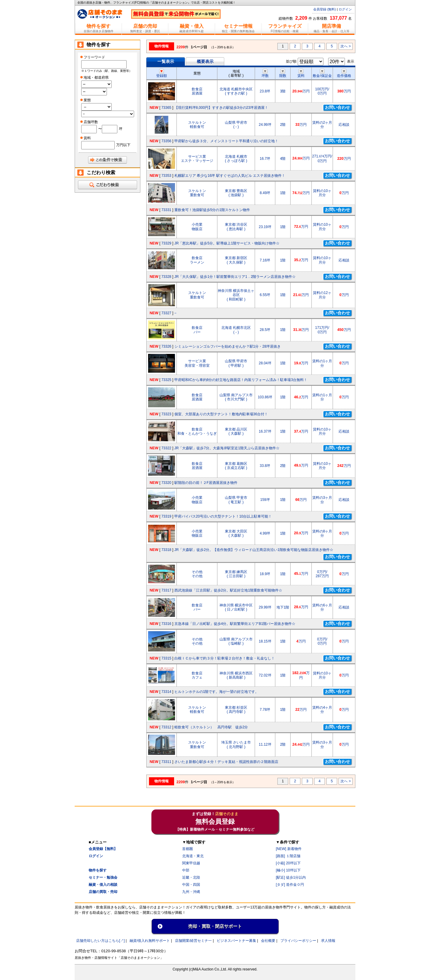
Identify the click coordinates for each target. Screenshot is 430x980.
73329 (166, 243)
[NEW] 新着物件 (289, 849)
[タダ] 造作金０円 (290, 885)
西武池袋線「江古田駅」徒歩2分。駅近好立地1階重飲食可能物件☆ (228, 590)
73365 (166, 108)
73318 (166, 550)
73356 (166, 141)
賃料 (301, 74)
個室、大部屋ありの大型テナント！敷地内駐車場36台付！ (221, 414)
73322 (166, 448)
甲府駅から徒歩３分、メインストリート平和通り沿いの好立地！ (226, 141)
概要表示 (205, 61)
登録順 (162, 74)
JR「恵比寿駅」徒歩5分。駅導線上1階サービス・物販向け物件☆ (227, 243)
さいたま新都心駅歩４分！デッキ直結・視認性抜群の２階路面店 (226, 762)
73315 (166, 658)
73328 (166, 277)
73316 (166, 624)
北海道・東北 (193, 856)
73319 (166, 516)
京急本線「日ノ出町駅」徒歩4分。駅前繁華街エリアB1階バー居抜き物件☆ (235, 624)
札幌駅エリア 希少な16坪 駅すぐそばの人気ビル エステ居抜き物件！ (230, 176)
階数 (283, 74)
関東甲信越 (191, 863)
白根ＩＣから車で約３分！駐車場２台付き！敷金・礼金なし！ (225, 658)
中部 (186, 870)
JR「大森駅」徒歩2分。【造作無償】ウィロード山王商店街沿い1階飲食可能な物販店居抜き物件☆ (254, 550)
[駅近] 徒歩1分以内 (291, 877)
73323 (166, 414)
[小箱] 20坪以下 (288, 863)
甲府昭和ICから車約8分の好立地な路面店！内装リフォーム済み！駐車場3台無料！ (241, 380)
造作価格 (344, 74)
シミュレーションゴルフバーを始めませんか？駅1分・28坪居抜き (228, 346)
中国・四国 (191, 885)
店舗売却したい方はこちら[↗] (100, 941)
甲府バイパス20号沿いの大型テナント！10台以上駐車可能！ (223, 516)
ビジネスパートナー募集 (236, 941)
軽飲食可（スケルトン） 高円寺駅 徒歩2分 (211, 727)
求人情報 (328, 941)
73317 (166, 590)
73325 (166, 380)
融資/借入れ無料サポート (150, 941)
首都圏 (188, 849)
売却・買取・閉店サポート (215, 926)
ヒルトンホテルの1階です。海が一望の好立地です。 (217, 692)
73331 (166, 210)
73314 (166, 692)
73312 (166, 727)
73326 (166, 346)
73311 (166, 762)
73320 (166, 483)
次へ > (345, 46)
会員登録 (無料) (325, 9)
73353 (166, 176)
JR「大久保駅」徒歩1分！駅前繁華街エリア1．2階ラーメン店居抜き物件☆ (235, 277)
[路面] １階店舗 (288, 856)
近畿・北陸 (191, 877)
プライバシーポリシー (298, 941)
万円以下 (123, 145)
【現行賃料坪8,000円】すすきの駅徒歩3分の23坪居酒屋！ (221, 108)
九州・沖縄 (191, 892)
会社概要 (268, 941)
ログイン (345, 9)
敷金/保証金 (322, 74)
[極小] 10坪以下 (288, 870)
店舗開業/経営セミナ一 (193, 941)
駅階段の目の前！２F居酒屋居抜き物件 (206, 483)
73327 (166, 313)
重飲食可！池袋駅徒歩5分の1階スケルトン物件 (212, 210)
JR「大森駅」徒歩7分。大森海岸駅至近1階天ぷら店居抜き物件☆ (227, 448)
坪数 (265, 74)
